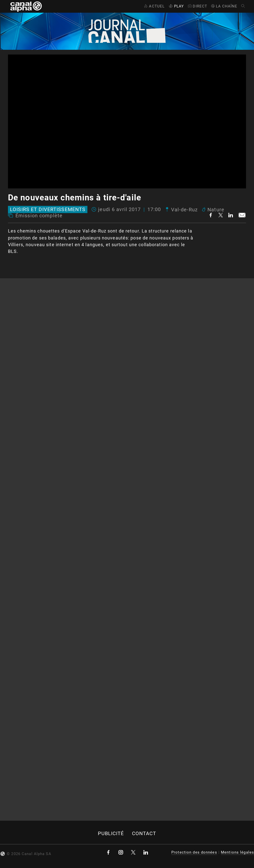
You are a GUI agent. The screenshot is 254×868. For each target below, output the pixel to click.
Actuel (154, 6)
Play (176, 6)
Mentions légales (237, 852)
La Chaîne (224, 6)
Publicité (111, 834)
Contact (144, 834)
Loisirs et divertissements (48, 210)
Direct (197, 6)
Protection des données (194, 852)
